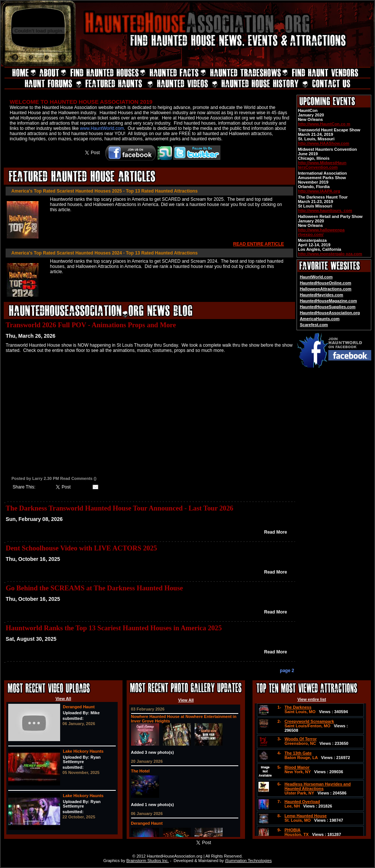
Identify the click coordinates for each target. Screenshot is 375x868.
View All (63, 699)
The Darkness (298, 707)
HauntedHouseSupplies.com (328, 307)
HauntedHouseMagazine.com (328, 301)
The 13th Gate (298, 753)
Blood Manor (297, 767)
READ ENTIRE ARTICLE (258, 244)
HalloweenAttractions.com (326, 289)
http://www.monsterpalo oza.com (330, 254)
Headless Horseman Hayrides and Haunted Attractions (318, 786)
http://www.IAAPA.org (319, 191)
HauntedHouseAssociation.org (330, 313)
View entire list (312, 699)
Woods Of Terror (301, 739)
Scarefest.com (314, 325)
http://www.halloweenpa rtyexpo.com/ (321, 232)
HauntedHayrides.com (322, 295)
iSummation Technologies (248, 861)
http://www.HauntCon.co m (324, 124)
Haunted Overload (302, 802)
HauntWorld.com (316, 277)
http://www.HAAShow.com (324, 143)
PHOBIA (293, 830)
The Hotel (140, 771)
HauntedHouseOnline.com (326, 283)
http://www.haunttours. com (325, 210)
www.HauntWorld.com (102, 128)
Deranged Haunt (79, 707)
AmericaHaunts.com (320, 319)
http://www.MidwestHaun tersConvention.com (322, 165)
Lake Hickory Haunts (83, 751)
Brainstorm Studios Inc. (148, 861)
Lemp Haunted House (306, 816)
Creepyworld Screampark (309, 721)
